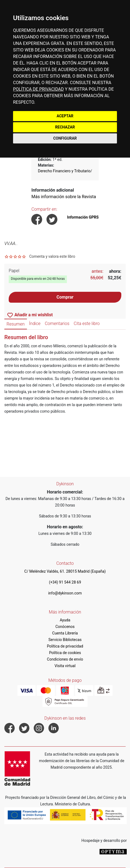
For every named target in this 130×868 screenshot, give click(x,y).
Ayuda (65, 620)
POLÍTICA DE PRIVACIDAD (38, 89)
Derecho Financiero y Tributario (64, 171)
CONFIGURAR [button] (65, 138)
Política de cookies (65, 653)
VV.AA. (10, 243)
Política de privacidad (65, 646)
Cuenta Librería (65, 633)
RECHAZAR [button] (65, 127)
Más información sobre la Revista (64, 197)
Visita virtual (65, 666)
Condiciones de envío (65, 659)
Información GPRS (83, 217)
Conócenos (65, 627)
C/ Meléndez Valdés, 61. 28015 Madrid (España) (65, 571)
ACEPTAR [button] (65, 116)
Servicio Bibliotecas (65, 640)
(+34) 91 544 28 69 (65, 582)
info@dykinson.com (65, 593)
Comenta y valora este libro (52, 256)
